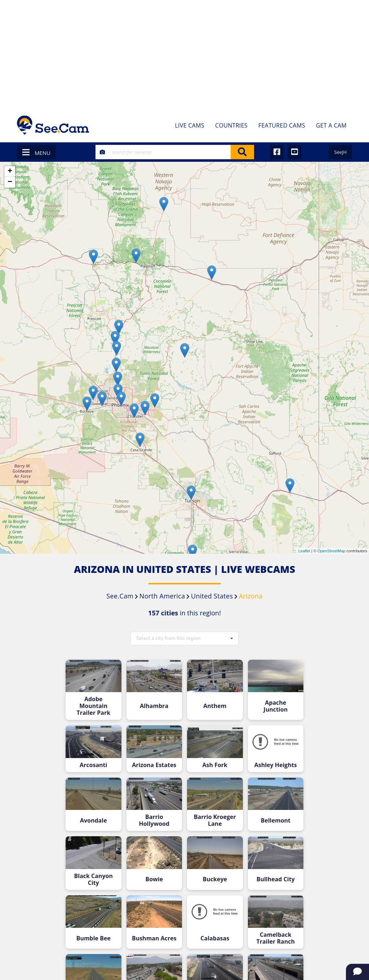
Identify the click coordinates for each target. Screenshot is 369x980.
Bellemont (276, 821)
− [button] (10, 182)
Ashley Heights (276, 765)
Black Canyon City (94, 879)
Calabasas (215, 938)
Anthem (215, 706)
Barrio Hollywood (154, 820)
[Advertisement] (184, 54)
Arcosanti (93, 765)
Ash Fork (215, 765)
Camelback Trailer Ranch (276, 938)
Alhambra (154, 706)
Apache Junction (275, 706)
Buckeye (215, 879)
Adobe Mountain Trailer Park (93, 706)
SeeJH (340, 152)
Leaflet (304, 551)
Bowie (154, 879)
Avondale (94, 821)
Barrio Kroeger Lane (215, 820)
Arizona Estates (154, 765)
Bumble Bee (94, 938)
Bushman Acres (154, 938)
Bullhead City (276, 879)
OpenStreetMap (332, 551)
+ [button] (10, 171)
